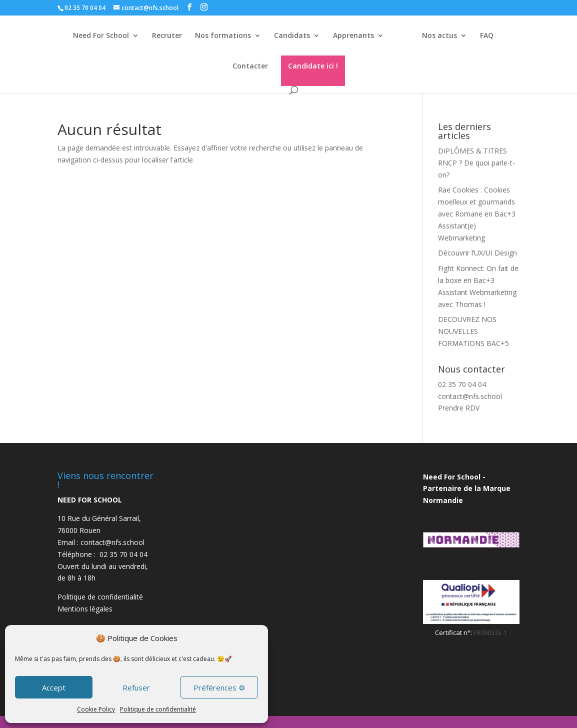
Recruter (162, 36)
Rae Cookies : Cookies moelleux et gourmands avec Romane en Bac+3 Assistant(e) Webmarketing (477, 213)
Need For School (96, 36)
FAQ (491, 36)
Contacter (250, 66)
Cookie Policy (96, 709)
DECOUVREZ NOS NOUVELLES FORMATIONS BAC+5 (473, 331)
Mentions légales (85, 609)
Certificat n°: (454, 632)
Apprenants (349, 36)
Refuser (136, 687)
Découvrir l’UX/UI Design (477, 253)
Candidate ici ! (313, 66)
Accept (54, 687)
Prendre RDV (459, 408)
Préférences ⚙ (219, 687)
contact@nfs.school (470, 396)
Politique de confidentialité (158, 709)
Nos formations (218, 36)
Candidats (287, 36)
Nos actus (443, 36)
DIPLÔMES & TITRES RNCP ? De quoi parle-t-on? (476, 163)
